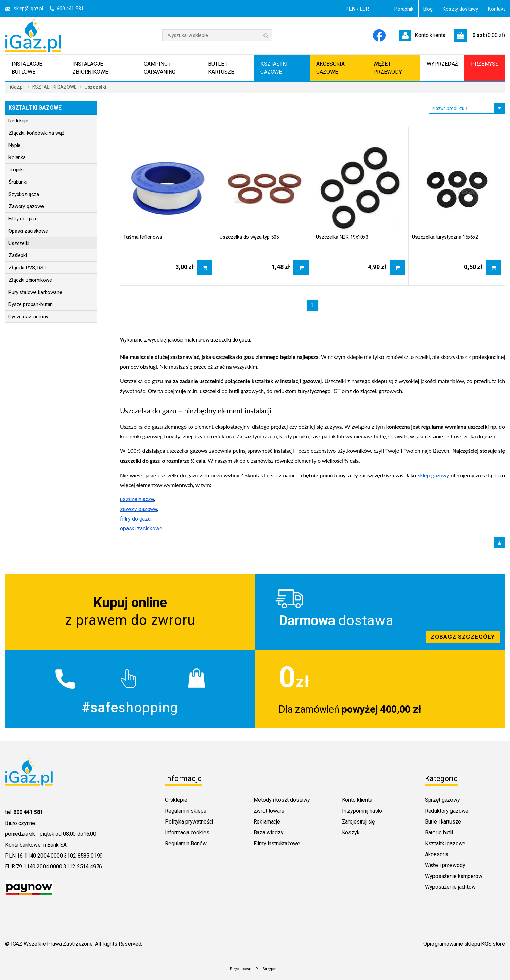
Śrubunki (18, 182)
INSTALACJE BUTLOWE (27, 68)
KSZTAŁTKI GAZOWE (274, 68)
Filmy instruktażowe (277, 843)
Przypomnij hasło (362, 811)
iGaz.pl (17, 87)
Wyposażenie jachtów (450, 887)
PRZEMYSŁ (485, 64)
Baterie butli (439, 833)
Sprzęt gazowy (443, 800)
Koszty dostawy (460, 9)
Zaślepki (18, 255)
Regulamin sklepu (185, 811)
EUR (364, 9)
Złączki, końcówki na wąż (36, 133)
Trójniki (16, 170)
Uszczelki (19, 243)
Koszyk (351, 833)
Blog (428, 9)
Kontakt (496, 9)
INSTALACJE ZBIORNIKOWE (90, 68)
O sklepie (176, 800)
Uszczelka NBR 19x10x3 (342, 237)
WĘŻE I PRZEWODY (388, 68)
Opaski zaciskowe (28, 231)
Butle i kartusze (443, 822)
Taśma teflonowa (143, 237)
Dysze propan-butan (31, 304)
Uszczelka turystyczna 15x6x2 (445, 237)
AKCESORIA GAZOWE (330, 68)
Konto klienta (357, 800)
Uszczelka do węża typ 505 (249, 237)
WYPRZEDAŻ (443, 64)
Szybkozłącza (24, 194)
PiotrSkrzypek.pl (268, 969)
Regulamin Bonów (186, 843)
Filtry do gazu (23, 219)
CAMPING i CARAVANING (160, 68)
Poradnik (404, 9)
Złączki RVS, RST (28, 268)
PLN (351, 9)
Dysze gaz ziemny (28, 317)
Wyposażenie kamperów (454, 876)
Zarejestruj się (359, 822)
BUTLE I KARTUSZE (221, 68)
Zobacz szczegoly (380, 612)
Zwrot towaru (269, 811)
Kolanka (17, 157)
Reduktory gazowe (447, 811)
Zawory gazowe (26, 206)
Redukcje (18, 121)
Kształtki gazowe (445, 843)
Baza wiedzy (269, 833)
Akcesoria (437, 854)
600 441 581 (70, 9)
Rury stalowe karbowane (35, 292)
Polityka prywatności (189, 822)
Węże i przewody (445, 865)
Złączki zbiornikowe (30, 280)
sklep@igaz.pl (28, 9)
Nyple (14, 145)
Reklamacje (267, 822)
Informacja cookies (187, 833)
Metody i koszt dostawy (282, 800)
